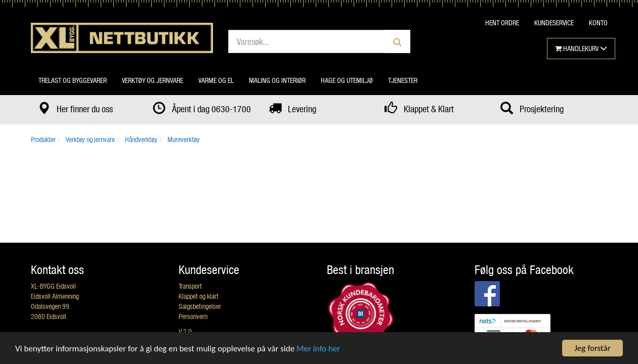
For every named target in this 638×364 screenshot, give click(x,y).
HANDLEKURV (581, 48)
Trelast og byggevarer (73, 80)
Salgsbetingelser (200, 306)
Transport (190, 286)
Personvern (193, 316)
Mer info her (318, 349)
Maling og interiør (277, 80)
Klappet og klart (199, 296)
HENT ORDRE (502, 22)
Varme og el (216, 80)
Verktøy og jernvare (153, 80)
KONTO (598, 22)
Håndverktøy (141, 139)
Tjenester (403, 80)
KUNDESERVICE (554, 22)
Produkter (43, 139)
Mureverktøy (184, 139)
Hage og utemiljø (347, 80)
